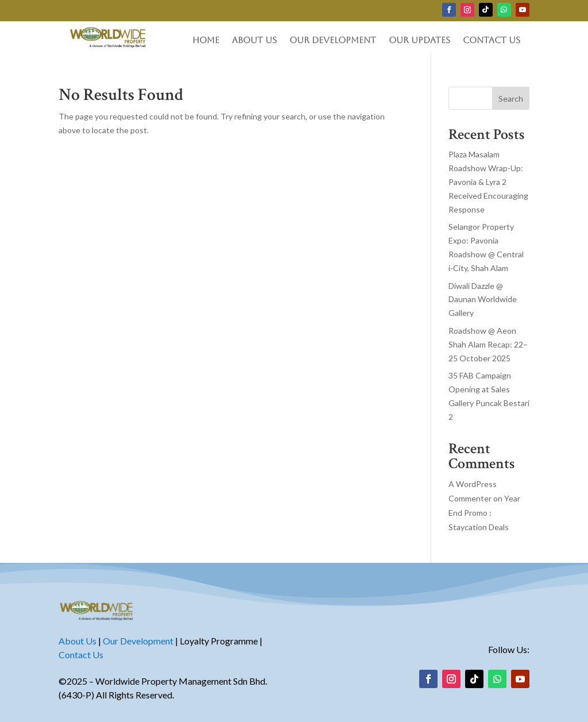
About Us (254, 40)
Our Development (333, 40)
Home (206, 40)
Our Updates (419, 40)
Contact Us (492, 40)
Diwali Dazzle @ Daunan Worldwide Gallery (483, 300)
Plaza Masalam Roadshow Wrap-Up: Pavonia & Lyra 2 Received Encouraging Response (488, 182)
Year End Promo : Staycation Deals (484, 513)
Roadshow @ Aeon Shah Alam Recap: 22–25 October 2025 (488, 344)
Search (511, 99)
